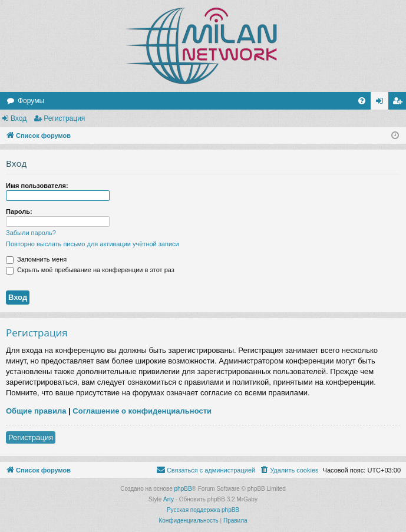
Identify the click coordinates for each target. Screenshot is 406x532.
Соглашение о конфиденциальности (142, 411)
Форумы (31, 101)
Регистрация (64, 118)
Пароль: (19, 212)
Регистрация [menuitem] (400, 103)
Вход (19, 118)
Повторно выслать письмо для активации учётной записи (93, 244)
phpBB (183, 489)
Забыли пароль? (31, 233)
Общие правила (36, 411)
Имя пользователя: (37, 186)
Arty (169, 499)
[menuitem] (362, 101)
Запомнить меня (36, 259)
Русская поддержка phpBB (203, 510)
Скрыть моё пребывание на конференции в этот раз (90, 270)
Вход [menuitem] (382, 103)
